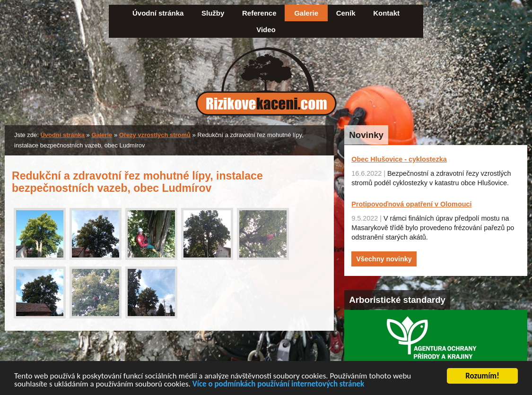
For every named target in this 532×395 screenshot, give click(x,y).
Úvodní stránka (158, 13)
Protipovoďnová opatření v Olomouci (411, 204)
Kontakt (386, 13)
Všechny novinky (384, 259)
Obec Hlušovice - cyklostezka (399, 159)
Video (266, 30)
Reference (259, 13)
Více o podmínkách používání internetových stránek (279, 385)
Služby (213, 13)
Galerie (306, 13)
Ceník (346, 13)
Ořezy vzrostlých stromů (155, 135)
